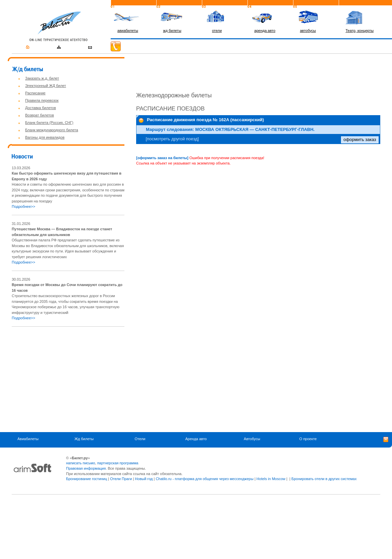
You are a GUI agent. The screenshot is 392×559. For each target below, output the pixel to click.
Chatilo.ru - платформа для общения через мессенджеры (204, 479)
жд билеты (172, 31)
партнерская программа (118, 463)
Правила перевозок (42, 100)
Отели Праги (121, 479)
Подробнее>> (23, 206)
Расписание (35, 93)
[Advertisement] (68, 379)
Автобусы (252, 439)
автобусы (308, 31)
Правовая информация (86, 468)
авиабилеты (128, 31)
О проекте (308, 439)
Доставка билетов (41, 108)
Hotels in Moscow (271, 479)
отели (217, 31)
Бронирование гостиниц (87, 479)
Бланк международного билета (52, 130)
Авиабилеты (28, 439)
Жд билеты (84, 439)
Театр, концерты (360, 31)
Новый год (144, 479)
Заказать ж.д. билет (42, 78)
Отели (140, 439)
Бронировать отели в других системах (324, 479)
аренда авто (265, 31)
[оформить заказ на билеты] (162, 158)
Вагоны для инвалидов (45, 137)
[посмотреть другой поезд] (172, 139)
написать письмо (81, 463)
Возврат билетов (40, 115)
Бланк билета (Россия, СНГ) (49, 123)
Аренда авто (196, 439)
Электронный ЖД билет (46, 86)
